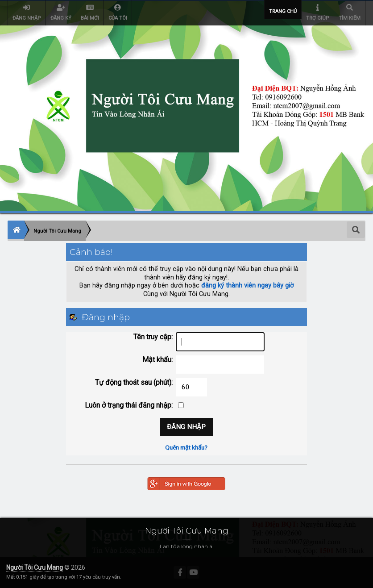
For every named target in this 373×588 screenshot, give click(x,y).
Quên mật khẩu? (186, 447)
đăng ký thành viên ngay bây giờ (247, 286)
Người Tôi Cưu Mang (35, 567)
